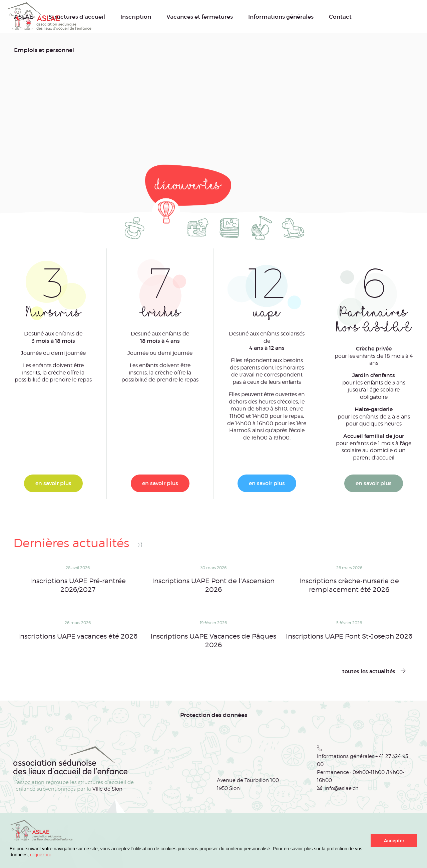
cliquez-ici (40, 855)
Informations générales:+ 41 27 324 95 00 (362, 760)
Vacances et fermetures (200, 17)
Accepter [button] (394, 841)
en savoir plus (53, 483)
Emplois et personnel (44, 50)
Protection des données (214, 715)
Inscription (136, 17)
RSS (140, 545)
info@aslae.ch (342, 788)
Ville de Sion (107, 789)
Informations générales (281, 17)
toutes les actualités (369, 671)
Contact (340, 17)
